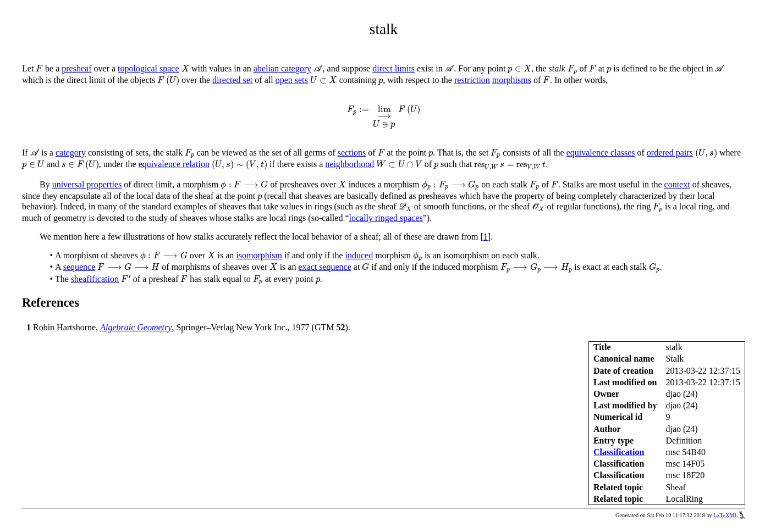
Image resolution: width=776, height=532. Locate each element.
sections (352, 153)
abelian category (282, 68)
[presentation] (39, 69)
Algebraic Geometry (136, 327)
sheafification (95, 279)
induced (359, 255)
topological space (148, 68)
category (71, 153)
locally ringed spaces (386, 218)
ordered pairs (670, 153)
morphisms (512, 80)
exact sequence (324, 267)
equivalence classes (601, 153)
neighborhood (350, 164)
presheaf (76, 68)
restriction (472, 80)
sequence (79, 267)
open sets (292, 80)
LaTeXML (729, 515)
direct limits (393, 68)
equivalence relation (174, 164)
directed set (232, 80)
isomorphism (259, 255)
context (677, 184)
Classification (619, 452)
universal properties (87, 184)
